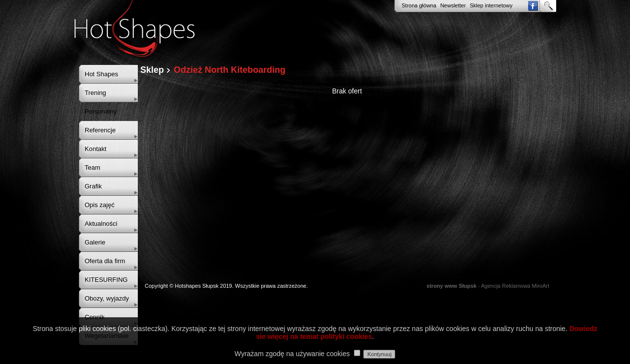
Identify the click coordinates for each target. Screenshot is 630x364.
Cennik (94, 317)
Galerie (95, 242)
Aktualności (101, 224)
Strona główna (419, 5)
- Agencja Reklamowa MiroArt (488, 286)
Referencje (100, 130)
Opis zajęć (100, 205)
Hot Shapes (101, 74)
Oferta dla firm (105, 261)
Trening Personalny (101, 102)
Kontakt (95, 149)
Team (93, 167)
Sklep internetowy (491, 5)
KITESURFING (106, 280)
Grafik (93, 186)
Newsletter (453, 5)
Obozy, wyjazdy (107, 298)
